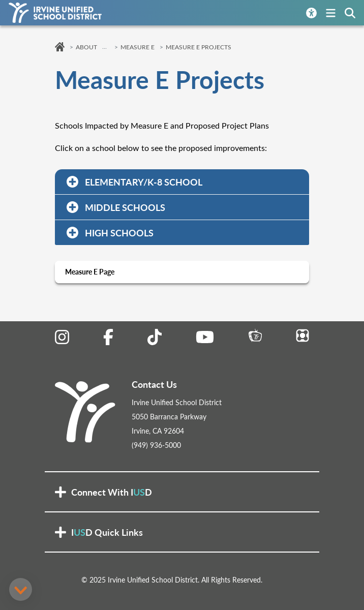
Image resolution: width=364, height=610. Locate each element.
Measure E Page (90, 272)
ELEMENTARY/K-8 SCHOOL (133, 182)
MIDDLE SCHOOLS (115, 207)
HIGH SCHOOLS (109, 233)
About (86, 47)
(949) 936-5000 (156, 445)
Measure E (138, 47)
